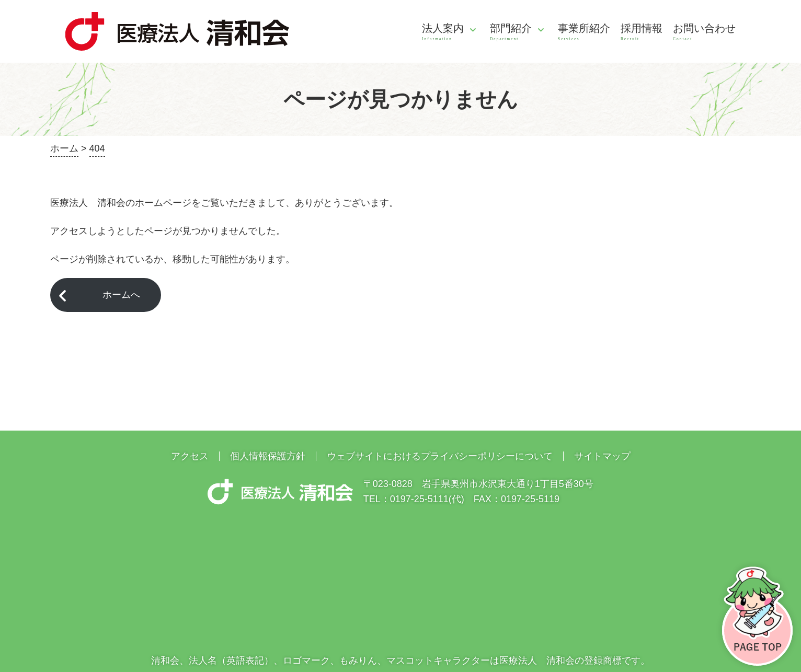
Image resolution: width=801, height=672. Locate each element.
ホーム (64, 148)
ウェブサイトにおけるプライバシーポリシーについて (440, 456)
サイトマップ (602, 456)
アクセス (190, 456)
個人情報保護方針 (268, 456)
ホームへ (121, 295)
